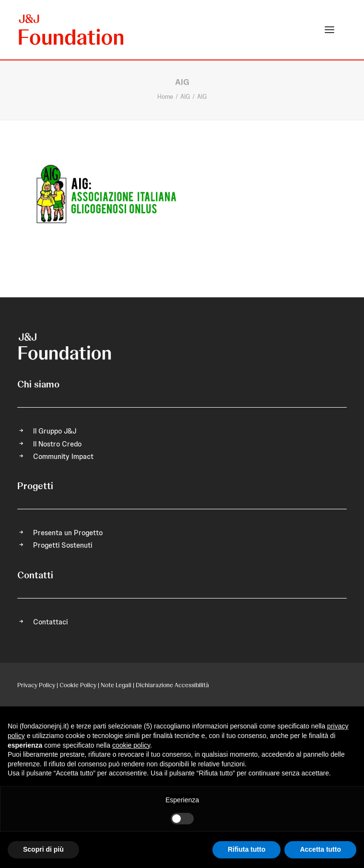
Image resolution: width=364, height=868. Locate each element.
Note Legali (116, 685)
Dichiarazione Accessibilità (172, 685)
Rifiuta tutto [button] (247, 849)
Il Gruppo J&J (55, 431)
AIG (185, 97)
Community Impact (63, 457)
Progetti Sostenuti (63, 545)
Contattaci (50, 622)
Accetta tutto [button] (320, 849)
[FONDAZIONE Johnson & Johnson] (72, 30)
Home (165, 97)
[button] (329, 30)
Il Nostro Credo (57, 444)
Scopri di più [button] (43, 849)
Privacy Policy (36, 685)
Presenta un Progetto (68, 533)
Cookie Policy (78, 685)
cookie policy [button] (131, 745)
